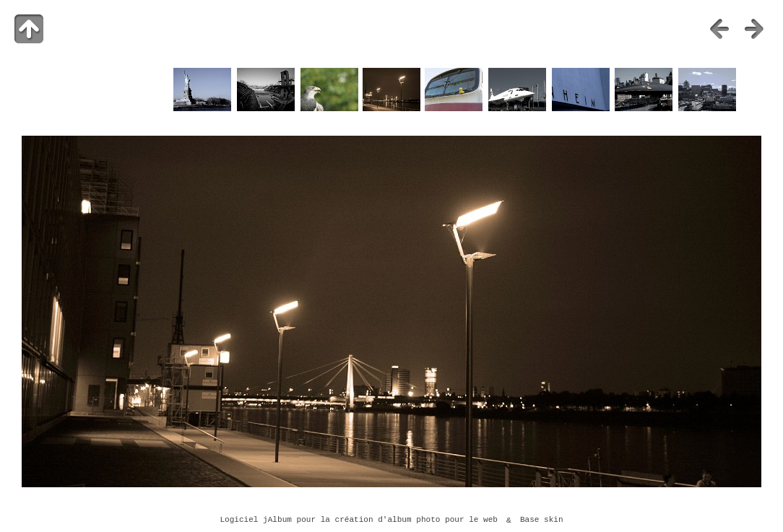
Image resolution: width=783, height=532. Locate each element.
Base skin (542, 520)
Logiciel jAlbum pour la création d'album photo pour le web (359, 520)
